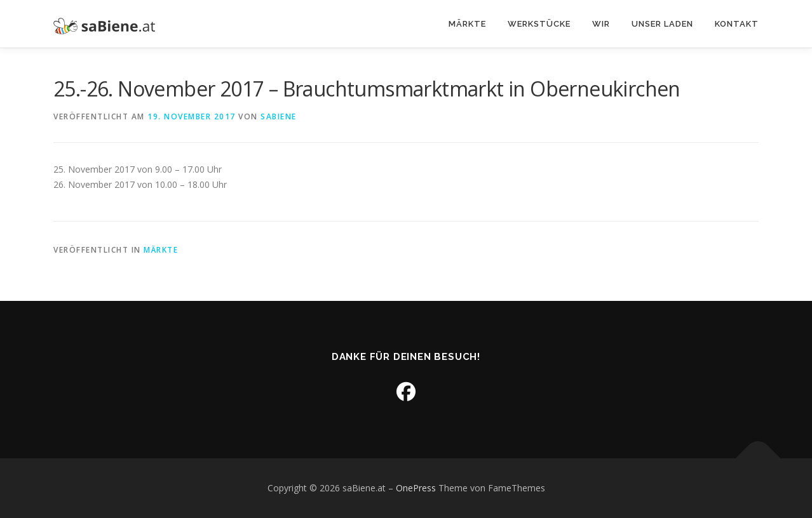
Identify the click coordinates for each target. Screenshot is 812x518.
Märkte (467, 24)
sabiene (279, 116)
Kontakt (737, 24)
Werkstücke (539, 24)
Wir (601, 24)
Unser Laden (662, 24)
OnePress (416, 488)
